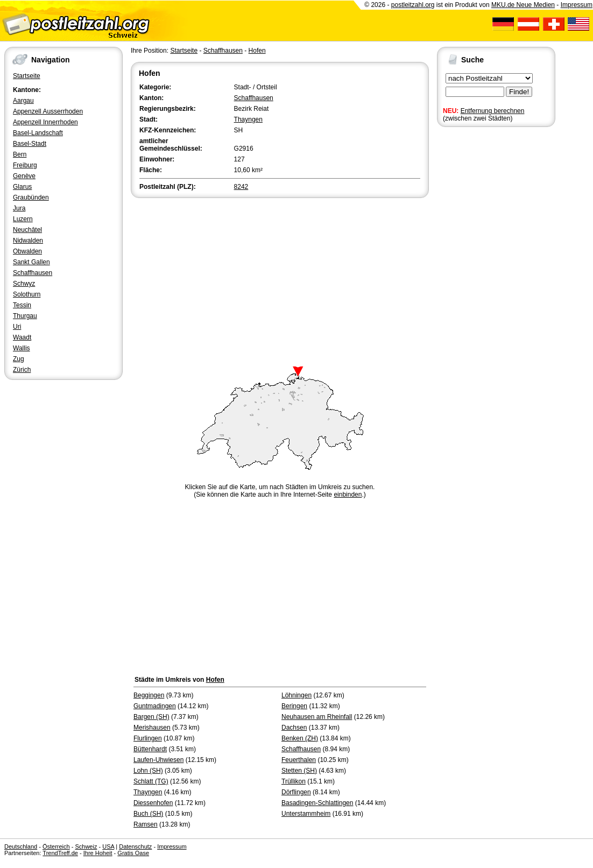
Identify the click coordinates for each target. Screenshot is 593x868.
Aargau (23, 101)
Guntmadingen (155, 706)
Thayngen (248, 119)
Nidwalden (28, 241)
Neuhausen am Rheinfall (317, 717)
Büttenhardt (150, 749)
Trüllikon (294, 781)
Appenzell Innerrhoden (45, 122)
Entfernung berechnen (493, 111)
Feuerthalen (299, 760)
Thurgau (25, 316)
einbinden (348, 495)
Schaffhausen (33, 273)
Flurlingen (148, 738)
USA (108, 846)
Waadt (22, 337)
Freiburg (25, 165)
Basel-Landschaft (38, 133)
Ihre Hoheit (98, 853)
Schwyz (24, 284)
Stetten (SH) (299, 771)
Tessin (22, 305)
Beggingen (149, 695)
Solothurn (27, 294)
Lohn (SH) (148, 771)
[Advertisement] (280, 281)
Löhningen (296, 695)
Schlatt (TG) (151, 781)
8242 (241, 187)
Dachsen (294, 728)
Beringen (294, 706)
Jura (19, 208)
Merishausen (152, 728)
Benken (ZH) (300, 738)
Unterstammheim (306, 814)
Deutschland (21, 846)
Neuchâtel (27, 230)
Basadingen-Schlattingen (317, 803)
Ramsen (146, 824)
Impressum (577, 5)
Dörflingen (296, 792)
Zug (19, 359)
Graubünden (31, 197)
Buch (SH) (148, 814)
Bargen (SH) (151, 717)
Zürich (22, 370)
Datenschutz (135, 846)
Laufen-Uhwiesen (158, 760)
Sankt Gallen (31, 262)
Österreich (56, 846)
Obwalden (27, 251)
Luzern (23, 219)
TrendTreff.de (60, 853)
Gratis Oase (133, 853)
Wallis (22, 348)
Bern (20, 154)
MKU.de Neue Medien (523, 5)
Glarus (22, 187)
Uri (17, 327)
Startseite (27, 76)
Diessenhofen (153, 803)
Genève (24, 176)
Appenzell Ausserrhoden (48, 111)
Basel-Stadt (30, 144)
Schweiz (86, 846)
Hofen (257, 51)
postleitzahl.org (413, 5)
